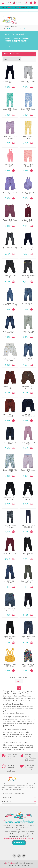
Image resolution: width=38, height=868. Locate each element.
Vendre (18, 2)
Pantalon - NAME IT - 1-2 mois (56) (10, 387)
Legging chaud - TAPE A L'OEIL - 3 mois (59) (28, 332)
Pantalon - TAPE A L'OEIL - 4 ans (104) (28, 582)
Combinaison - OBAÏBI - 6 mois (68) (28, 221)
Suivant (19, 681)
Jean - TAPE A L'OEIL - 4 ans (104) (10, 582)
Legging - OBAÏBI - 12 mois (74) (28, 110)
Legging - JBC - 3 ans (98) (10, 553)
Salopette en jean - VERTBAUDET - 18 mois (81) (10, 304)
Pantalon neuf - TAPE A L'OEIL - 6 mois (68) (28, 665)
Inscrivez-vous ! (19, 843)
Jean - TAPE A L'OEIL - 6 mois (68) (28, 304)
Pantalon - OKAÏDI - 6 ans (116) (10, 82)
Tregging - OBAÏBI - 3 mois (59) (28, 637)
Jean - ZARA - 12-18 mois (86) (10, 193)
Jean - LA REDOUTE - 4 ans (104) (10, 443)
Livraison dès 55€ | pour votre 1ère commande (19, 7)
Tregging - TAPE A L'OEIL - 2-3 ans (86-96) (28, 526)
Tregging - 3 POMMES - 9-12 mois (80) (10, 332)
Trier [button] (5, 59)
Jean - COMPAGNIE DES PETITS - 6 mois (10, 610)
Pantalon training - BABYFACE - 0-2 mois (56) (28, 415)
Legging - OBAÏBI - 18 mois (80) (10, 110)
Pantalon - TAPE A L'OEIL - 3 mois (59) (10, 415)
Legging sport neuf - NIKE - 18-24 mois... (10, 526)
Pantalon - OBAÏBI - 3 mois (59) (28, 471)
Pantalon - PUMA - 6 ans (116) (28, 554)
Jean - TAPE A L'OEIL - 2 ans (28, 360)
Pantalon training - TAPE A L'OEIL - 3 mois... (28, 387)
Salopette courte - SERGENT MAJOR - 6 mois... (10, 665)
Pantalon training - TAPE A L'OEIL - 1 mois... (10, 360)
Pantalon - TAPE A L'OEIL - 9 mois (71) (10, 137)
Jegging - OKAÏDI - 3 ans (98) (28, 610)
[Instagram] (24, 856)
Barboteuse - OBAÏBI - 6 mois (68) (28, 193)
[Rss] (19, 856)
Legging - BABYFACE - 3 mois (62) (10, 637)
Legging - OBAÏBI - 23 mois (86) (28, 137)
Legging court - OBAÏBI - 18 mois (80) (28, 165)
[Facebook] (14, 856)
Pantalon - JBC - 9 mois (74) (10, 276)
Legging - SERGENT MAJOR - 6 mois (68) (10, 471)
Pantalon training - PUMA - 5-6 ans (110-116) (28, 249)
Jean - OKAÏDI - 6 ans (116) (10, 248)
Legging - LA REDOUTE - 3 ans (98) (28, 443)
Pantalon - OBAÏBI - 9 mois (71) (28, 82)
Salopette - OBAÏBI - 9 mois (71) (10, 165)
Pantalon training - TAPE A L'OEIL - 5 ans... (10, 498)
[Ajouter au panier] (13, 87)
